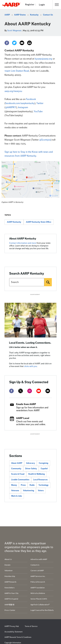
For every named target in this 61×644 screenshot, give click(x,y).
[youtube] (39, 391)
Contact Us (48, 15)
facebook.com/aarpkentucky (20, 103)
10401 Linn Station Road (17, 71)
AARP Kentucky (14, 222)
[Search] (48, 282)
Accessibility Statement (14, 632)
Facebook (31, 99)
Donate (7, 565)
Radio (32, 485)
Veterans (15, 491)
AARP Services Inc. (38, 576)
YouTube (38, 111)
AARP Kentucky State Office (39, 222)
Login (42, 5)
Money (14, 485)
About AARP (17, 463)
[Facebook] (7, 43)
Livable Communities (20, 480)
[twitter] (21, 391)
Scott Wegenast (14, 31)
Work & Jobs (17, 496)
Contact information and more (23, 243)
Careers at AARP (37, 570)
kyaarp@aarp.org (43, 59)
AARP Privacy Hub (12, 626)
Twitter (40, 103)
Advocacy (30, 463)
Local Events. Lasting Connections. (30, 343)
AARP (7, 15)
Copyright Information (13, 643)
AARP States (20, 15)
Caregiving (43, 463)
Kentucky (34, 15)
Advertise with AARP (39, 559)
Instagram (23, 107)
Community (16, 469)
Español (44, 469)
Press (23, 485)
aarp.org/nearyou (13, 91)
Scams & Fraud (18, 474)
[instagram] (30, 391)
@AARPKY (11, 107)
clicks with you (30, 366)
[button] (57, 5)
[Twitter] (14, 43)
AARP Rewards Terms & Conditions (18, 637)
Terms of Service (31, 626)
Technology (43, 485)
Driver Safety (31, 469)
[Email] (22, 43)
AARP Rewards (10, 582)
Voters (41, 491)
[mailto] (48, 391)
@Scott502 (45, 140)
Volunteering (28, 491)
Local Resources (40, 480)
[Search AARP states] (27, 282)
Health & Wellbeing (36, 474)
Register (30, 4)
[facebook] (11, 391)
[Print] (29, 43)
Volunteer (9, 570)
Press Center (10, 610)
